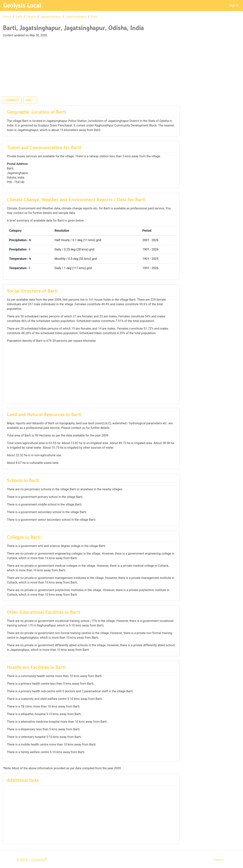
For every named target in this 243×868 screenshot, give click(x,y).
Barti (94, 17)
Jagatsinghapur (51, 17)
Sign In (234, 5)
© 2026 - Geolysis (32, 860)
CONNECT (12, 100)
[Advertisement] (121, 69)
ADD (29, 100)
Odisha (31, 17)
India (19, 17)
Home (7, 17)
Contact (218, 860)
